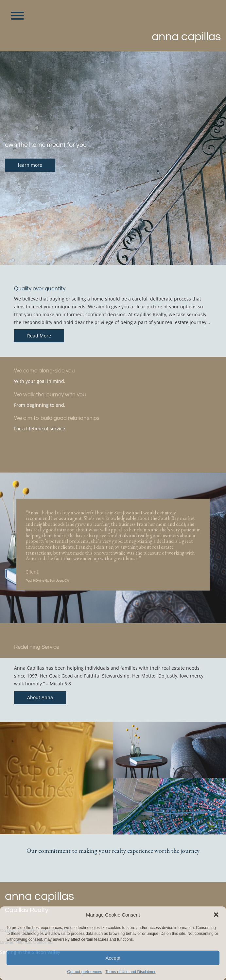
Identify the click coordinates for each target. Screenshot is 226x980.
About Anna (40, 697)
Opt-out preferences (85, 972)
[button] (216, 915)
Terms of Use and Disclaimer (130, 972)
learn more (30, 165)
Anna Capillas (186, 37)
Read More (39, 336)
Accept (113, 958)
